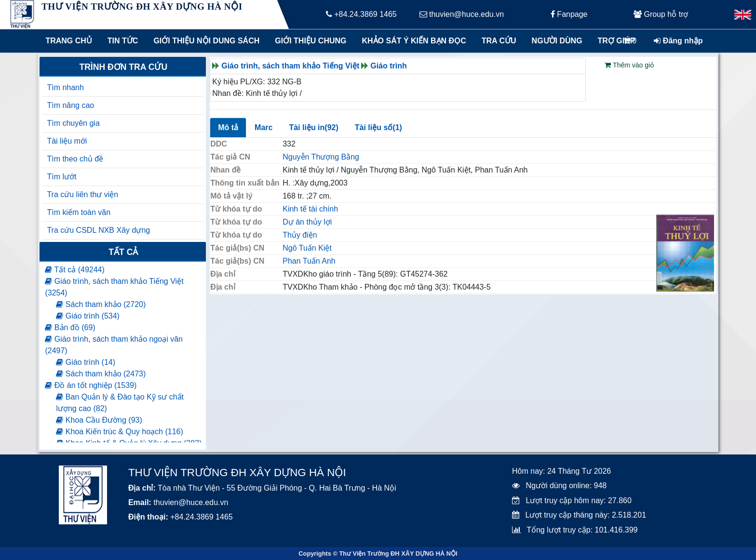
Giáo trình (389, 66)
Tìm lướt (61, 177)
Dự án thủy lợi (307, 222)
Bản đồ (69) (70, 327)
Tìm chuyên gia (73, 123)
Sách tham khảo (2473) (101, 374)
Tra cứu (499, 41)
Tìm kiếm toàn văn (79, 212)
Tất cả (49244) (74, 270)
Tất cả (123, 252)
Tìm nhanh (65, 87)
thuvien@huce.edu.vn (462, 14)
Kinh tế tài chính (310, 209)
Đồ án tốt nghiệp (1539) (91, 385)
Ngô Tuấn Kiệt (307, 248)
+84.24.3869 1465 (361, 14)
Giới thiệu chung (310, 41)
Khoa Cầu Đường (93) (99, 420)
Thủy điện (300, 235)
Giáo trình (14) (86, 362)
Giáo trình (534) (88, 316)
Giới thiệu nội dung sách (204, 41)
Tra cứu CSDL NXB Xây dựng (98, 230)
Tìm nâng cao (70, 105)
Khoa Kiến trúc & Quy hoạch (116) (119, 432)
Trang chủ (68, 41)
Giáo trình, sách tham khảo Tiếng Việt (290, 66)
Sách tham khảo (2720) (101, 304)
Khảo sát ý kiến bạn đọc (412, 41)
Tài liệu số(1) (378, 127)
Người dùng (557, 41)
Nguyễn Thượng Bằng (321, 157)
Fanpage (569, 14)
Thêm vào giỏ (629, 65)
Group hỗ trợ (661, 14)
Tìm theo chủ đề (75, 159)
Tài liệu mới (67, 141)
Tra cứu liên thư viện (82, 194)
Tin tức (123, 41)
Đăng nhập (678, 41)
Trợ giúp (617, 41)
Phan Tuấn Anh (309, 261)
